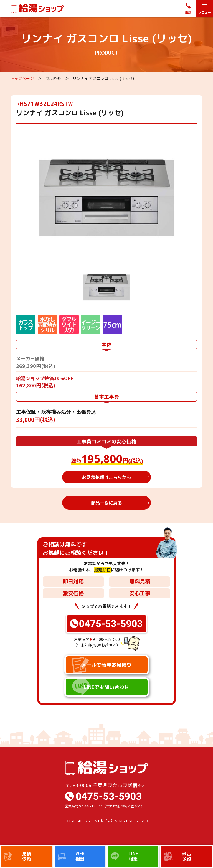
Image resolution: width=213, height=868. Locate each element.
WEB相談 (80, 856)
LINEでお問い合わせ (106, 687)
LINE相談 (133, 856)
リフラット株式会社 (99, 821)
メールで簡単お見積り (106, 665)
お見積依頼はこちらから (106, 477)
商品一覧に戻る (107, 503)
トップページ (22, 78)
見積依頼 (27, 856)
